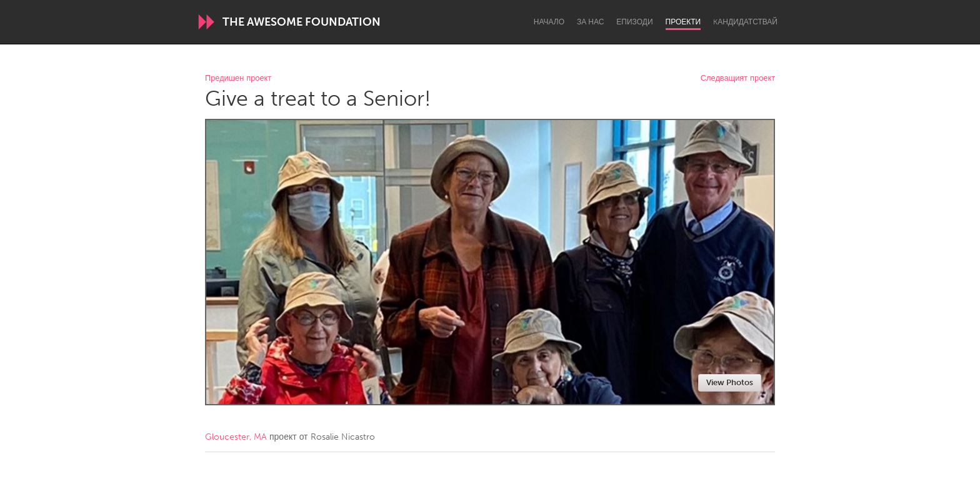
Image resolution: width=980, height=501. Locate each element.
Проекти (683, 22)
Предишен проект (238, 78)
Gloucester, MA (236, 437)
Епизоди (634, 22)
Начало (549, 22)
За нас (590, 22)
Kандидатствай (745, 22)
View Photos (730, 382)
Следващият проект (738, 78)
